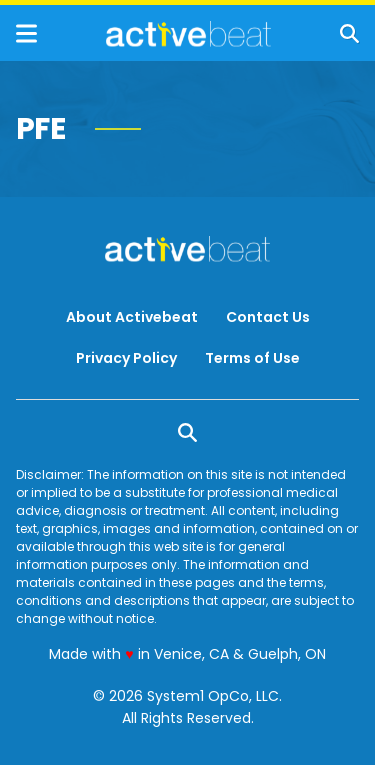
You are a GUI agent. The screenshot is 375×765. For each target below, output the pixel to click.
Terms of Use (252, 358)
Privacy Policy (126, 358)
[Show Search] (349, 33)
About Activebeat (132, 317)
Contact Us (268, 317)
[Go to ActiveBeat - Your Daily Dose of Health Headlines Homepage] (188, 34)
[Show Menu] (26, 33)
